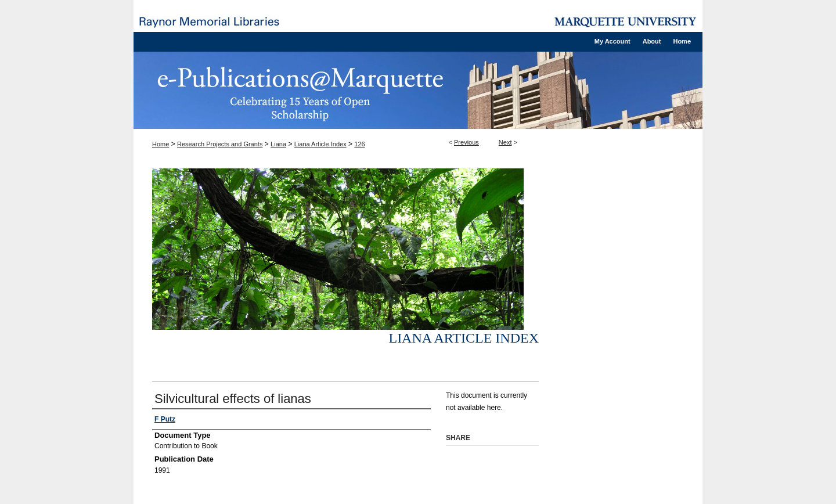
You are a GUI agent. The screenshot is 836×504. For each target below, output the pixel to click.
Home (161, 144)
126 (359, 144)
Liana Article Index (320, 144)
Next (505, 142)
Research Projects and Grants (220, 144)
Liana (278, 144)
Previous (466, 142)
